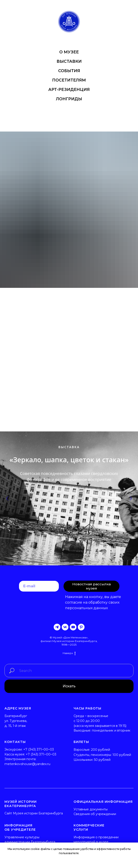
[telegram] (57, 627)
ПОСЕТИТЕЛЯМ (69, 80)
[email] (39, 586)
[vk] (65, 627)
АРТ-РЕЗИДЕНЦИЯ (69, 90)
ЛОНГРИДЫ (69, 99)
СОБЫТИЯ (69, 71)
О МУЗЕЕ (69, 52)
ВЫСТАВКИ (69, 61)
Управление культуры (22, 837)
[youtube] (73, 627)
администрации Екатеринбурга (30, 842)
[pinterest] (81, 627)
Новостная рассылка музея (91, 586)
